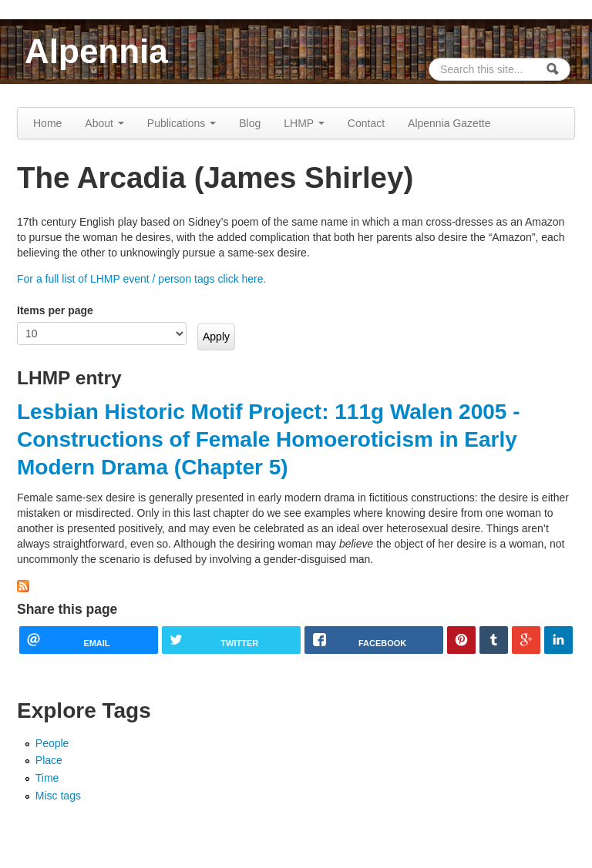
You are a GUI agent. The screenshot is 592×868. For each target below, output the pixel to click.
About (104, 123)
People (52, 743)
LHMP (304, 123)
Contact (366, 123)
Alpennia (96, 51)
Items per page (55, 310)
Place (49, 760)
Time (47, 778)
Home (47, 123)
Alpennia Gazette (449, 123)
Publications (182, 123)
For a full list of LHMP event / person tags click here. (141, 279)
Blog (250, 123)
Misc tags (58, 796)
